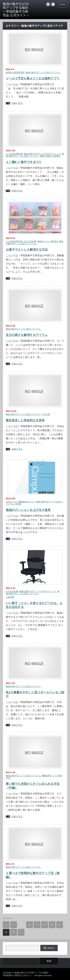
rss (48, 4)
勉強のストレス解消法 (48, 241)
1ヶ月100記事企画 (14, 154)
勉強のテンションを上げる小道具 (28, 510)
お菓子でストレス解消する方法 (27, 250)
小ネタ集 (46, 414)
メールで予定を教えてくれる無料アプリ (33, 78)
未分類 (18, 504)
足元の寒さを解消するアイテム (27, 335)
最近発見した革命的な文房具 (25, 420)
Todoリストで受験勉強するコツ (20, 502)
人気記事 (10, 597)
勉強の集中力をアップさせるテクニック (42, 154)
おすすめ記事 (30, 241)
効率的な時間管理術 (15, 72)
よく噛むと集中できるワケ (24, 162)
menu (63, 4)
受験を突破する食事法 (50, 156)
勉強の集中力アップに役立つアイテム (43, 72)
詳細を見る (17, 103)
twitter (53, 4)
